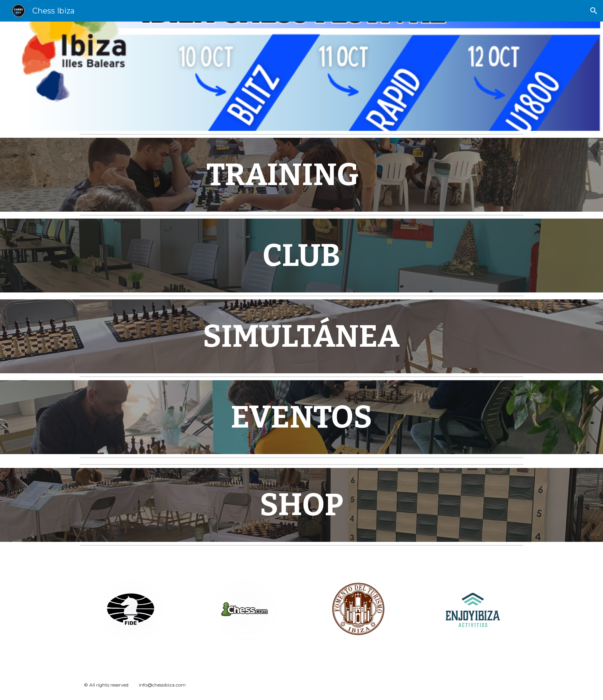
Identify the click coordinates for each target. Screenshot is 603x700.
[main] (282, 175)
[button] (594, 11)
